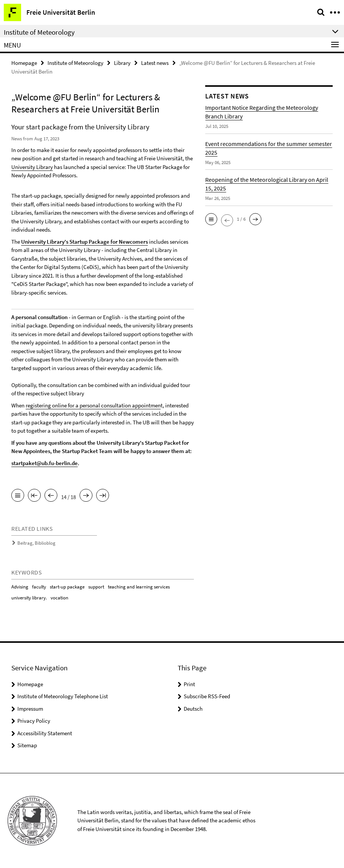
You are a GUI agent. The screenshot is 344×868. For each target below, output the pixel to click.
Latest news (155, 63)
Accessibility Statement (45, 733)
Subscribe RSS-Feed (207, 696)
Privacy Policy (34, 721)
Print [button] (189, 684)
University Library (32, 167)
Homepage (24, 63)
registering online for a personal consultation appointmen (93, 405)
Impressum (30, 709)
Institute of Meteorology (75, 63)
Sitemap (27, 745)
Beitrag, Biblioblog (36, 543)
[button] (211, 219)
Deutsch (193, 709)
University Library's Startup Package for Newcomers (84, 242)
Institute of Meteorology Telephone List (63, 696)
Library (122, 63)
